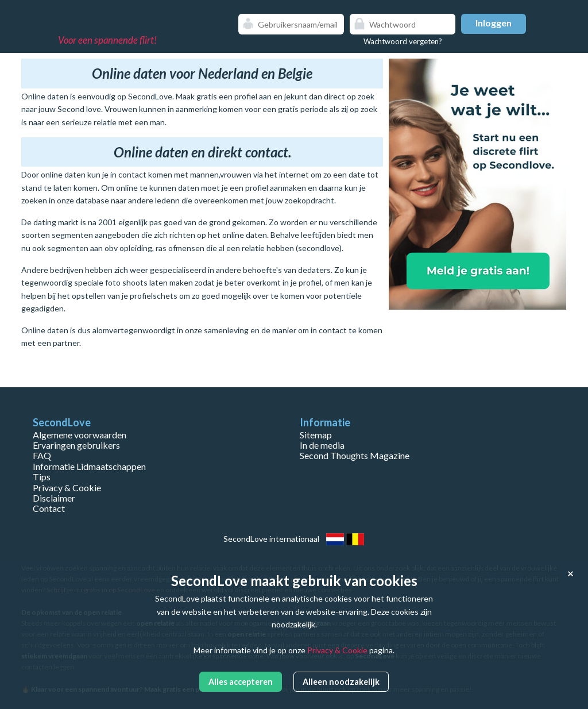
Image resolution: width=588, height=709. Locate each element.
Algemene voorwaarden (80, 435)
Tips (42, 477)
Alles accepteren (241, 682)
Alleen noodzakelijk (341, 682)
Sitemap (316, 435)
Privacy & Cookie (67, 488)
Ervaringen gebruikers (76, 445)
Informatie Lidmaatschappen (89, 466)
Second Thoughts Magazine (355, 455)
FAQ (42, 455)
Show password (444, 24)
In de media (322, 445)
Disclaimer (54, 498)
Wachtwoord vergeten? (403, 41)
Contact (49, 508)
